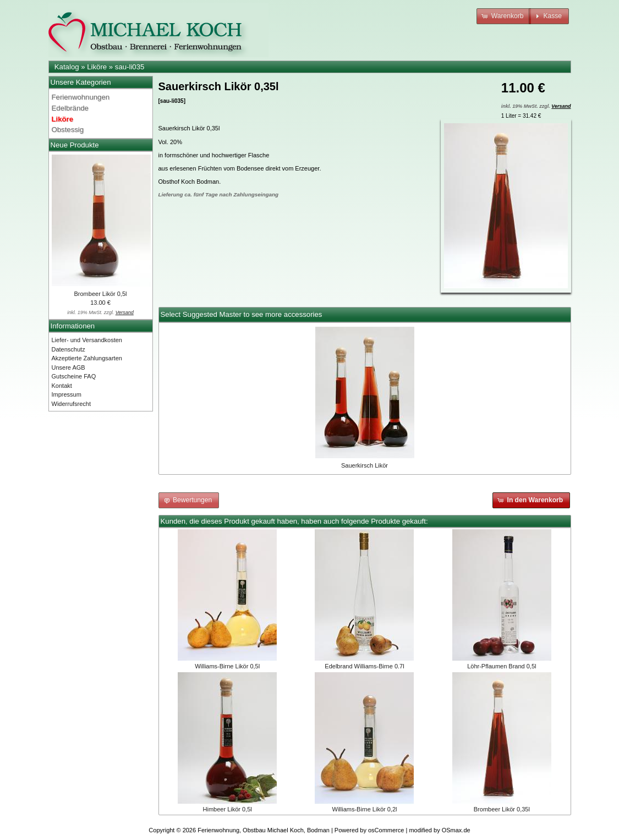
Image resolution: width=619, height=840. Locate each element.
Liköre (97, 67)
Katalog (67, 67)
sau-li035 (130, 67)
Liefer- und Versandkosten (87, 340)
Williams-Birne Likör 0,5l (227, 666)
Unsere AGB (69, 367)
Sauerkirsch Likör (365, 465)
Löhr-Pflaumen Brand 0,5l (502, 666)
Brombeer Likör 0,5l (101, 294)
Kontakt (62, 386)
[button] (503, 16)
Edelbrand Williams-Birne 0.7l (364, 666)
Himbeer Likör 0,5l (228, 809)
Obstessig (68, 130)
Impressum (67, 394)
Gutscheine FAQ (74, 376)
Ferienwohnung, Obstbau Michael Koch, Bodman (264, 830)
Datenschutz (69, 349)
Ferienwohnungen (81, 97)
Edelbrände (70, 108)
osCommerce (386, 830)
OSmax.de (456, 830)
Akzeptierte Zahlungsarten (87, 358)
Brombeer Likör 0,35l (502, 809)
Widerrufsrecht (72, 404)
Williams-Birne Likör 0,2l (365, 809)
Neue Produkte (75, 145)
